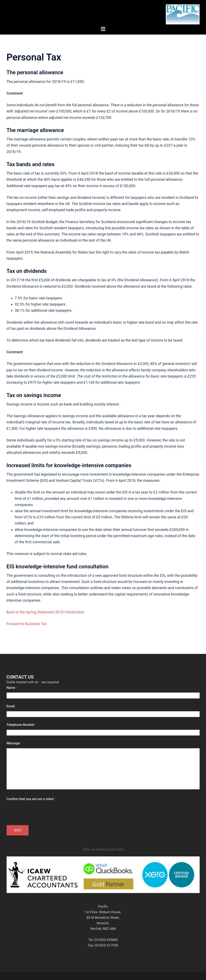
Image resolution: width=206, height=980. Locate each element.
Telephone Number (21, 725)
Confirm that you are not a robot (31, 799)
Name (12, 688)
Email (12, 706)
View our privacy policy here (103, 849)
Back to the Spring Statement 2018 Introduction (45, 612)
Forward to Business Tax (27, 624)
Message (14, 743)
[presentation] (38, 812)
